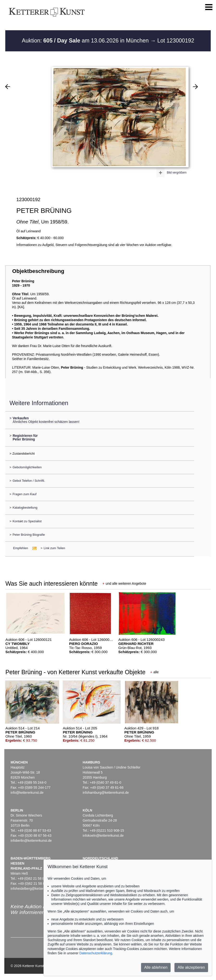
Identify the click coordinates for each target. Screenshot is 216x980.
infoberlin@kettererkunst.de (31, 841)
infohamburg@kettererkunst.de (106, 793)
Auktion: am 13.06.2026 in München (86, 41)
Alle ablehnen (156, 967)
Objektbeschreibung (38, 271)
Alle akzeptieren (191, 967)
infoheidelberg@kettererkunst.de (35, 889)
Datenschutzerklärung (96, 953)
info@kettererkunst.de (27, 793)
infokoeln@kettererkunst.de (103, 836)
